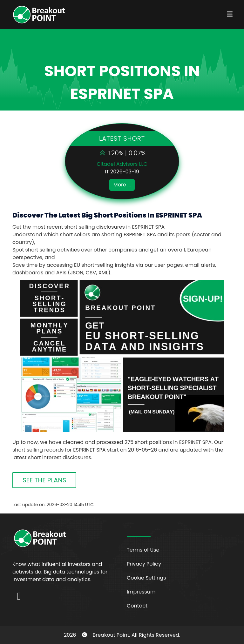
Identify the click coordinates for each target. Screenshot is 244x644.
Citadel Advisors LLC (122, 164)
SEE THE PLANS (44, 480)
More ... (122, 185)
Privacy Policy (144, 564)
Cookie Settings (146, 578)
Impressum (141, 592)
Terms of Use (143, 550)
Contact (137, 606)
